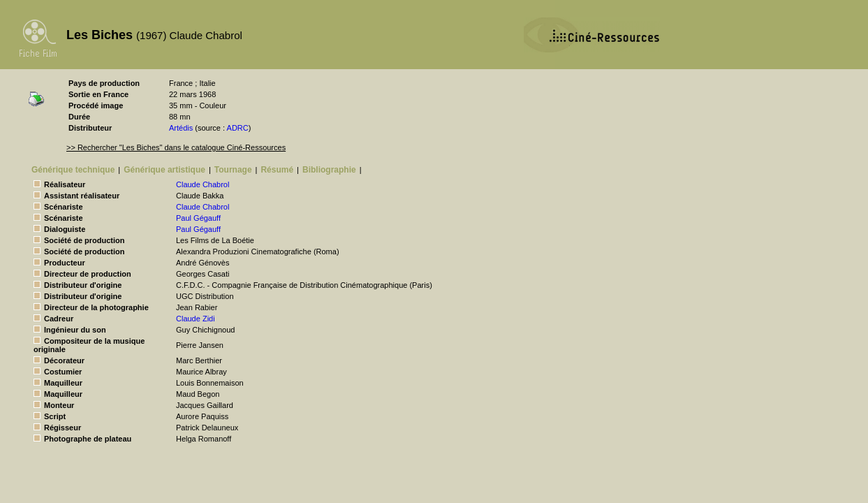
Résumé (277, 170)
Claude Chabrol (203, 184)
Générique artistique (164, 170)
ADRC (238, 128)
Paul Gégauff (198, 218)
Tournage (233, 170)
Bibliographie (329, 170)
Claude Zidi (196, 319)
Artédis (181, 128)
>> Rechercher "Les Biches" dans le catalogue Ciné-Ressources (176, 147)
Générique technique (73, 170)
